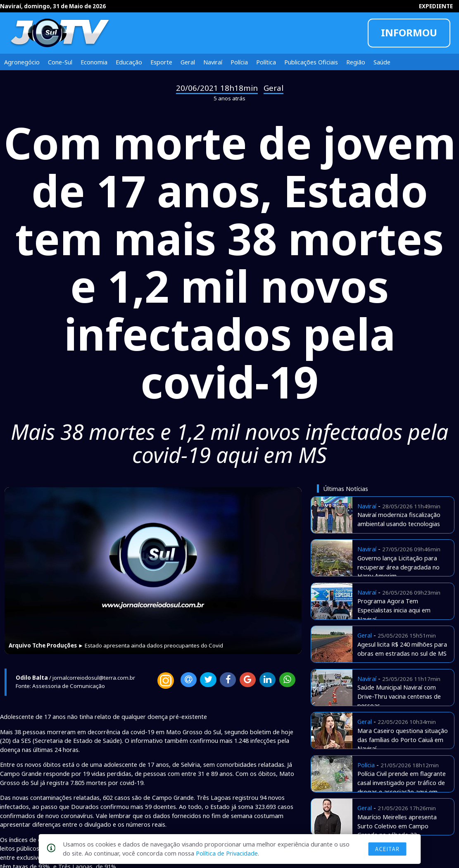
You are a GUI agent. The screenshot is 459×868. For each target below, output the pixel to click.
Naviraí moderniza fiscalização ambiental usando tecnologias (399, 519)
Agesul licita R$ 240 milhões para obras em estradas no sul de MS (402, 649)
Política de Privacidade (227, 853)
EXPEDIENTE (436, 6)
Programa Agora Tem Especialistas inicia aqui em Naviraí (394, 610)
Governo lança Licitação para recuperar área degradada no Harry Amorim (398, 567)
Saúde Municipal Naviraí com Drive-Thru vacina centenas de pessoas (399, 696)
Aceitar (387, 849)
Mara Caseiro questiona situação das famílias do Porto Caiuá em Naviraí (403, 740)
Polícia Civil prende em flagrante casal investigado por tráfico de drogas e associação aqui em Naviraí (402, 787)
